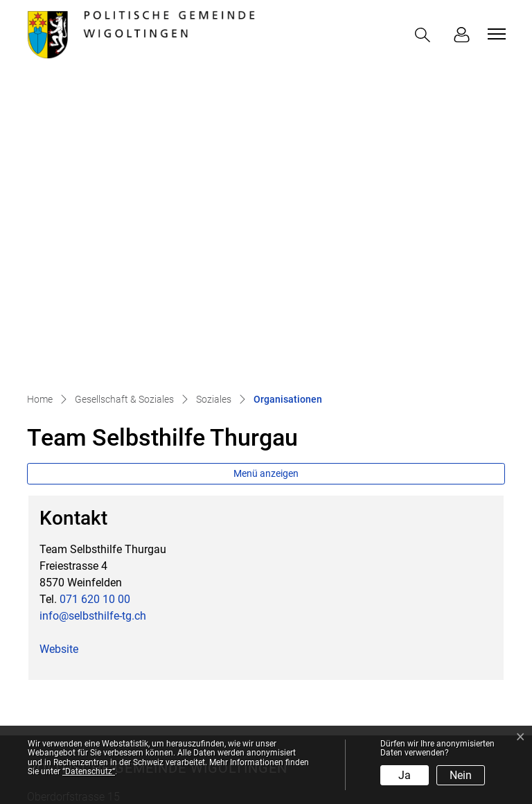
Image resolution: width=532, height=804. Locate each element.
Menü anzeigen (266, 178)
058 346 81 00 (103, 546)
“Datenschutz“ (89, 771)
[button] (425, 35)
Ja (405, 775)
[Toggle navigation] (495, 34)
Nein (461, 775)
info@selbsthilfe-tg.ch (93, 321)
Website (66, 354)
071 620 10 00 (95, 304)
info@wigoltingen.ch (113, 562)
